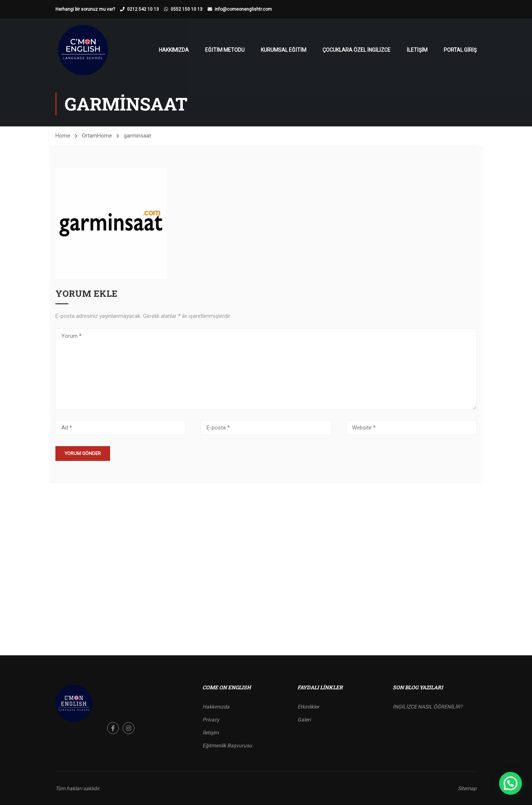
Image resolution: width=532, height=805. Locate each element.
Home (63, 136)
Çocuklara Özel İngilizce (357, 50)
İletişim (417, 50)
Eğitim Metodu (225, 50)
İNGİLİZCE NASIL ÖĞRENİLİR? (428, 707)
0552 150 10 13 (187, 9)
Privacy (211, 720)
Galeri (304, 720)
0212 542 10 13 (143, 9)
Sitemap (467, 788)
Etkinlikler (308, 707)
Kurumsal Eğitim (284, 50)
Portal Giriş (460, 50)
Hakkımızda (174, 50)
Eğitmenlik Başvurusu (227, 745)
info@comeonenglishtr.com (243, 9)
